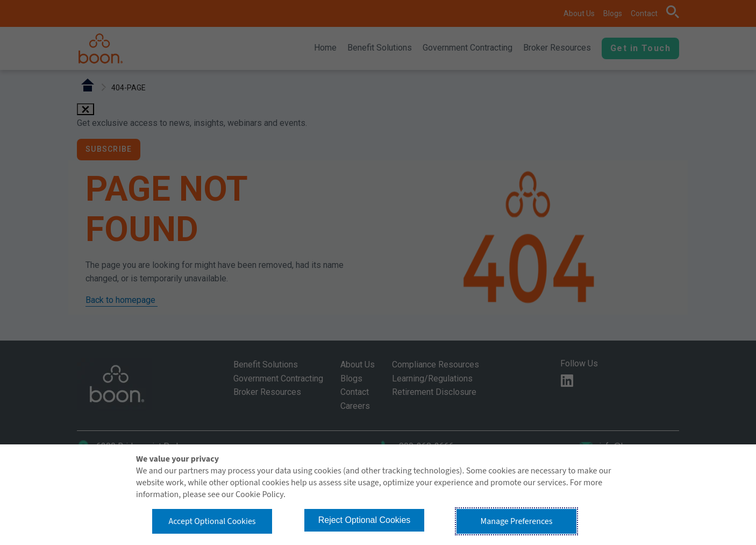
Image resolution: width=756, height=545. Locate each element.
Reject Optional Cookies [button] (365, 520)
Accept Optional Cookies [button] (212, 521)
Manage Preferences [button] (517, 521)
